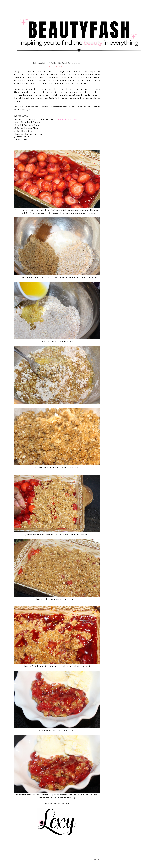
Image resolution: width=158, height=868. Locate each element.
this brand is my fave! (68, 119)
